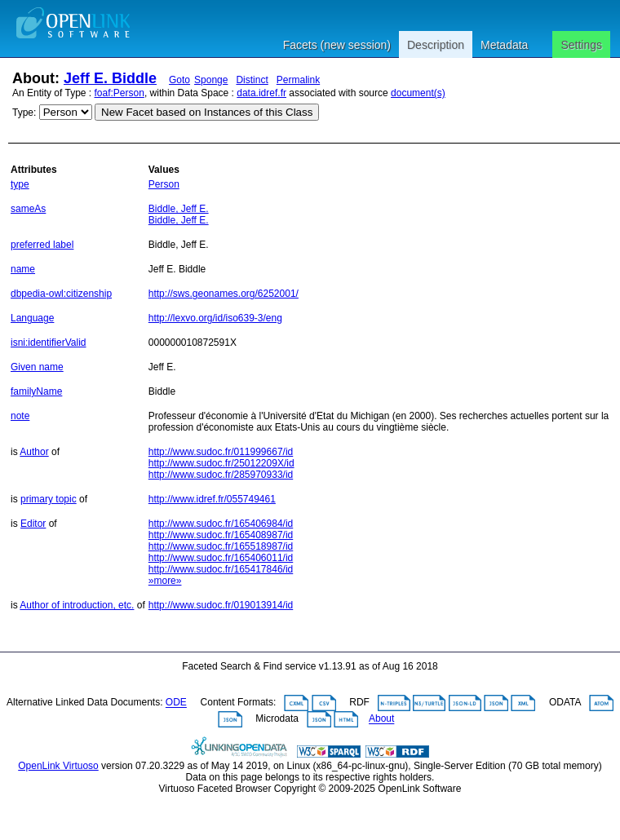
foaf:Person (120, 93)
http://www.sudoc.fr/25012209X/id (221, 463)
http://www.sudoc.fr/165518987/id (221, 546)
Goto (179, 80)
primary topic (49, 499)
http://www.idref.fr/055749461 (212, 499)
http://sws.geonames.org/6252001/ (224, 294)
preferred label (42, 245)
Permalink (298, 80)
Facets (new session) (337, 45)
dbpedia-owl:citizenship (61, 294)
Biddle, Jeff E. (179, 209)
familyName (36, 391)
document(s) (418, 93)
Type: (24, 113)
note (20, 416)
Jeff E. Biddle (110, 78)
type (20, 184)
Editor (33, 524)
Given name (37, 367)
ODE (176, 703)
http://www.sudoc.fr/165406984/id (221, 524)
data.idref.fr (261, 93)
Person (164, 184)
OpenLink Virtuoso (58, 766)
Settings (581, 45)
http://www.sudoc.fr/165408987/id (221, 535)
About (381, 719)
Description (436, 45)
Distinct (252, 80)
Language (32, 318)
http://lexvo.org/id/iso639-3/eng (215, 318)
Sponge (211, 80)
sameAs (28, 209)
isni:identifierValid (49, 343)
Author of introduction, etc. (77, 605)
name (23, 269)
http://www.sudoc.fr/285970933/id (221, 475)
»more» (165, 581)
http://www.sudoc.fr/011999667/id (221, 452)
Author (34, 452)
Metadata (504, 45)
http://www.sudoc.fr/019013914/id (221, 605)
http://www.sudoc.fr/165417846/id (221, 569)
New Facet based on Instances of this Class (207, 112)
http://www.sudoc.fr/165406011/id (221, 558)
